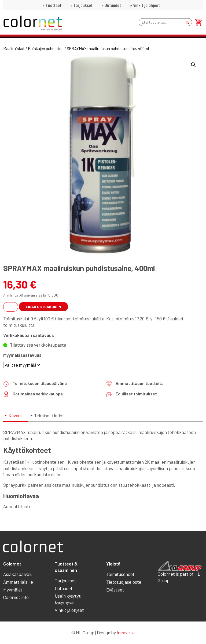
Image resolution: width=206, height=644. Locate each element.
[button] (193, 65)
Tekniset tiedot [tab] (49, 415)
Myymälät (13, 590)
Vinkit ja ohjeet (146, 5)
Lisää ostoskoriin (43, 307)
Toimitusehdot (120, 574)
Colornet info (16, 597)
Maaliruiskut (14, 48)
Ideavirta (126, 632)
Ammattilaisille (18, 582)
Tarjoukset (83, 5)
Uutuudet (113, 5)
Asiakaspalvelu (18, 574)
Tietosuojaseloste (124, 582)
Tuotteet (54, 5)
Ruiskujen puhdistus (46, 48)
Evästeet (115, 590)
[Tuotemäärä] (11, 307)
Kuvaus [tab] (16, 415)
